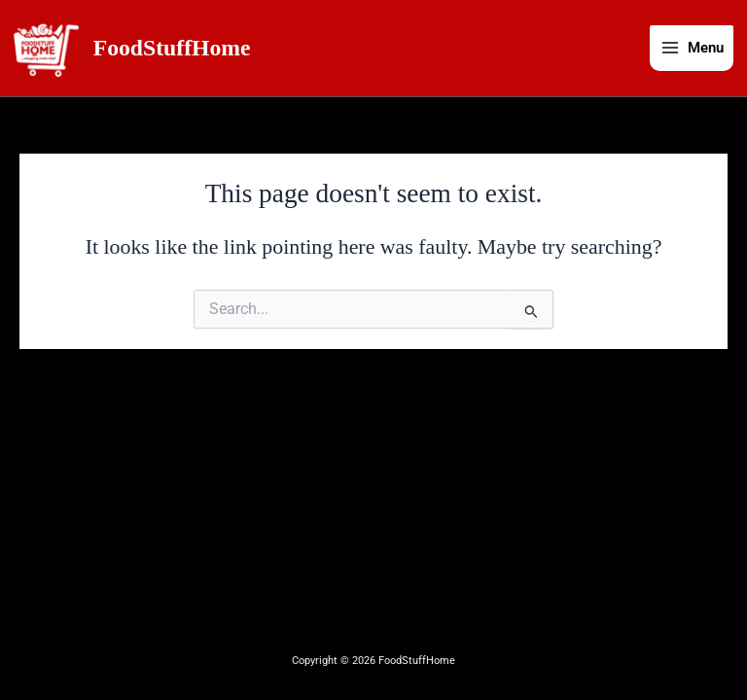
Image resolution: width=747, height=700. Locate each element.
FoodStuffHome (175, 49)
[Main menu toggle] (692, 50)
